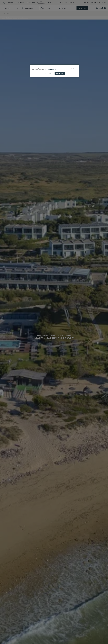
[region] (55, 71)
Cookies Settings (49, 73)
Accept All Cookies (60, 73)
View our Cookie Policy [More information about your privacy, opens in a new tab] (52, 69)
